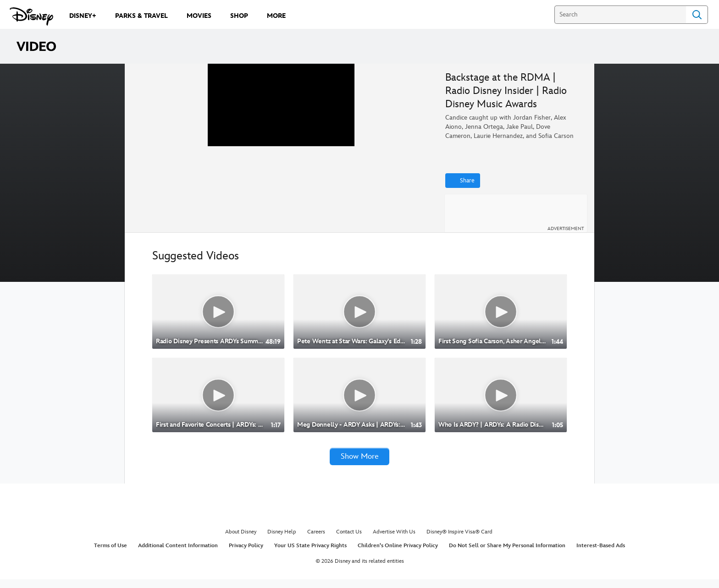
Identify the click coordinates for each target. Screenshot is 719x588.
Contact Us (349, 541)
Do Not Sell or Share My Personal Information (507, 554)
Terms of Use (111, 554)
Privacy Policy (246, 554)
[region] (281, 152)
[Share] (463, 181)
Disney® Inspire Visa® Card (459, 541)
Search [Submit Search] (697, 15)
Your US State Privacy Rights (310, 554)
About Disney (241, 541)
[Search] (620, 15)
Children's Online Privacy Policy (398, 554)
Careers (316, 541)
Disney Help (282, 541)
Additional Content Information (178, 554)
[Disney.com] (31, 16)
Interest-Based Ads (601, 554)
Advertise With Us (394, 541)
